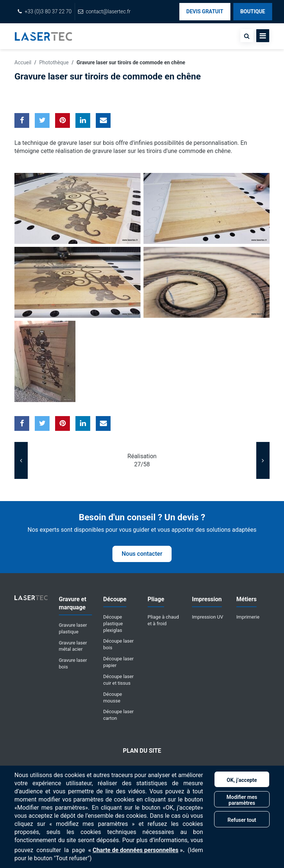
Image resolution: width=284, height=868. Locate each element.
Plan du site (142, 751)
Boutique (253, 11)
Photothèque (54, 62)
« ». (136, 850)
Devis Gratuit (205, 11)
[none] (247, 36)
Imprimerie (248, 617)
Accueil (23, 62)
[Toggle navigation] (263, 36)
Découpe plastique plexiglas (113, 624)
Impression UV (208, 617)
